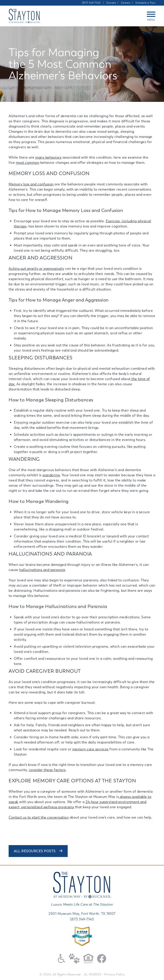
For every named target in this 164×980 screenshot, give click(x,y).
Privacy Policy (114, 974)
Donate (111, 3)
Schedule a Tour (145, 3)
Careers (126, 3)
